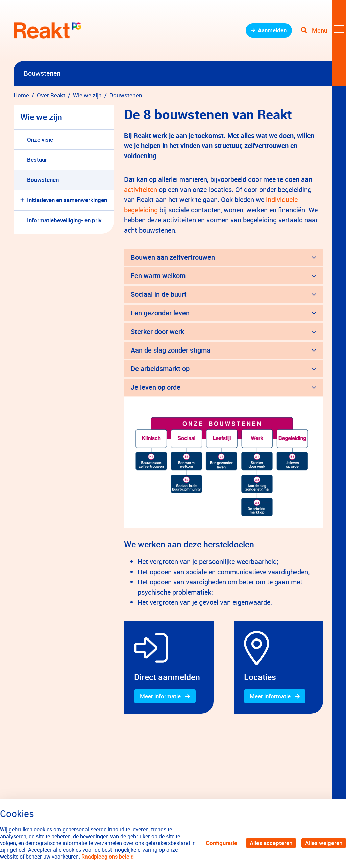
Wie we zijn (41, 117)
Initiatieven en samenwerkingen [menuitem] (67, 200)
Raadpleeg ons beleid (108, 857)
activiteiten (141, 189)
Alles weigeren (324, 843)
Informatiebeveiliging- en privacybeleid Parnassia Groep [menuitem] (70, 220)
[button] (23, 200)
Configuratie (221, 843)
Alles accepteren (271, 843)
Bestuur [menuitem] (37, 159)
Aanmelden (272, 30)
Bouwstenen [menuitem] (43, 180)
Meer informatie (160, 696)
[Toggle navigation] (323, 30)
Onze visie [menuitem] (40, 139)
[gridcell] (169, 667)
